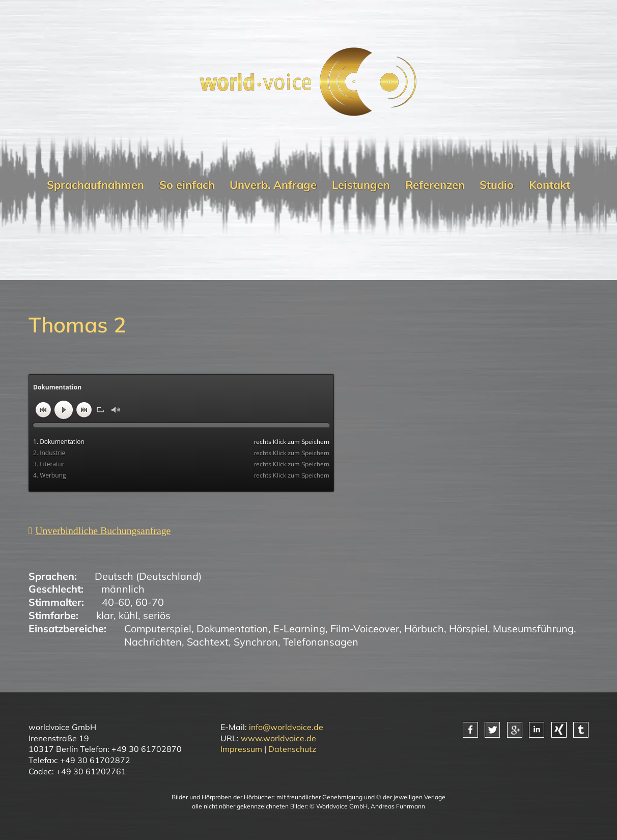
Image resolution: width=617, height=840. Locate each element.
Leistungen (361, 185)
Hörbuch (424, 628)
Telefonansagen (321, 642)
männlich (123, 589)
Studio (497, 185)
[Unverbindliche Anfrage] (100, 531)
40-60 (116, 602)
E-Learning (299, 628)
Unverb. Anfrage (273, 185)
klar (105, 615)
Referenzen (435, 185)
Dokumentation (232, 628)
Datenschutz (292, 749)
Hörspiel (468, 628)
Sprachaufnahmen (95, 185)
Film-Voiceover (365, 628)
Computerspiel (158, 628)
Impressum (241, 749)
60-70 (150, 602)
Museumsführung (533, 628)
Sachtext (208, 642)
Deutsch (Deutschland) (148, 576)
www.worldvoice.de (278, 738)
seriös (157, 615)
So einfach (187, 185)
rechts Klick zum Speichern (292, 442)
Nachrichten (153, 642)
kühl (128, 615)
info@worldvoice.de (286, 727)
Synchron (256, 642)
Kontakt (550, 185)
